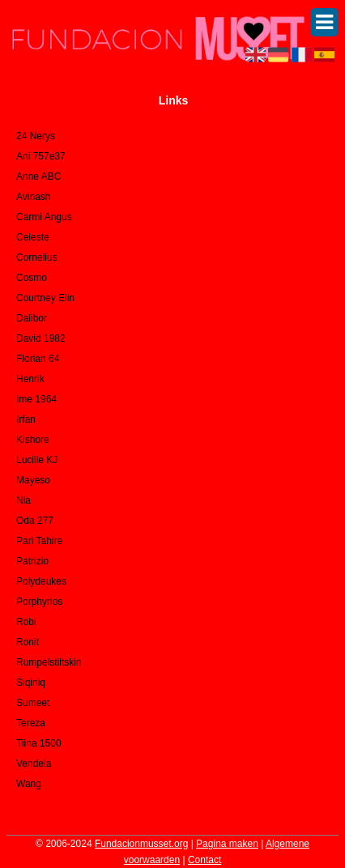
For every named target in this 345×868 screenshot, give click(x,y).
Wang (29, 784)
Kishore (33, 440)
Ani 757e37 (41, 156)
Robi (26, 622)
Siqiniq (31, 683)
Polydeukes (41, 581)
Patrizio (32, 561)
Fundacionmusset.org (141, 844)
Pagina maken (227, 844)
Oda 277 (35, 521)
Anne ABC (38, 177)
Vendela (34, 764)
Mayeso (33, 480)
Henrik (30, 379)
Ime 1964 (36, 399)
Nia (23, 500)
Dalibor (32, 318)
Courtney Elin (45, 298)
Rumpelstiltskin (49, 662)
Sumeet (33, 703)
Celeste (33, 237)
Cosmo (32, 278)
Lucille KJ (37, 460)
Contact (204, 860)
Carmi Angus (44, 217)
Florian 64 (38, 359)
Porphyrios (39, 602)
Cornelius (37, 257)
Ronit (28, 642)
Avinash (33, 197)
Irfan (26, 419)
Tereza (31, 723)
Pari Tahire (39, 541)
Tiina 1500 (39, 743)
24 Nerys (36, 136)
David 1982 (41, 338)
